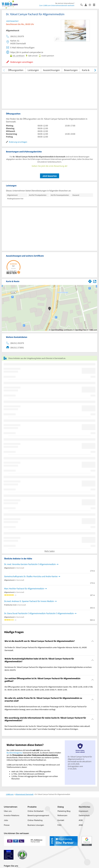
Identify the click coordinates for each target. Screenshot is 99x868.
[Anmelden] (87, 5)
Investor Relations (12, 815)
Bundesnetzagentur (15, 753)
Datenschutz (84, 815)
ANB (81, 825)
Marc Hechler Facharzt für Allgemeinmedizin (24, 589)
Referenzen (62, 815)
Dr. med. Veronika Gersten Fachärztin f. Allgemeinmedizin (30, 564)
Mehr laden (50, 551)
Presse (7, 825)
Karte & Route (89, 70)
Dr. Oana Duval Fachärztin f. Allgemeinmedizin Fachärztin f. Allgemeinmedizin (39, 613)
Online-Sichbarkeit (36, 811)
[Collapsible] (93, 641)
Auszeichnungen (51, 70)
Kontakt (61, 820)
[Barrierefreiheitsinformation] (91, 5)
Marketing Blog (64, 811)
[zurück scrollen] (4, 70)
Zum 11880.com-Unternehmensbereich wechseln (57, 5)
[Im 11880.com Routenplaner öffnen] (90, 281)
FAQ (59, 825)
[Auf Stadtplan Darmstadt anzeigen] (95, 281)
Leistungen (33, 70)
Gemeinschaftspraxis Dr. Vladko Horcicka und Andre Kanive (31, 576)
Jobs (6, 820)
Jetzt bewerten (50, 176)
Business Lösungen (36, 825)
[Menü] (95, 5)
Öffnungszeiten (16, 70)
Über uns (8, 811)
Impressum (83, 811)
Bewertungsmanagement (38, 815)
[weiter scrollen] (95, 70)
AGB (81, 820)
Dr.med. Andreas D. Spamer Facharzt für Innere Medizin (29, 601)
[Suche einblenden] (82, 5)
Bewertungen (71, 70)
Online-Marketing (35, 820)
